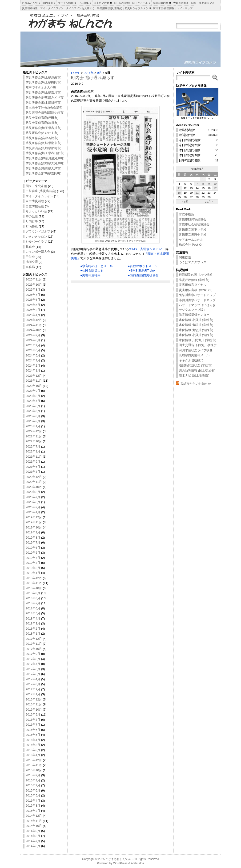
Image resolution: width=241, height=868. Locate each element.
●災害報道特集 (90, 275)
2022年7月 (33, 446)
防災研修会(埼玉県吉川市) (44, 92)
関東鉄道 (185, 257)
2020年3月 (33, 502)
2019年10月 (34, 527)
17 (215, 188)
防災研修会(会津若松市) (42, 138)
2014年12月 (34, 816)
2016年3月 (33, 745)
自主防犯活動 (35, 206)
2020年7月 (33, 497)
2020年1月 (33, 512)
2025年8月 (33, 290)
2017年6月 (33, 669)
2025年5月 (33, 305)
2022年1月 (33, 451)
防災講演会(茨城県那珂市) (44, 148)
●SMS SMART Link (142, 270)
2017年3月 (33, 684)
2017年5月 (33, 674)
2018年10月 (34, 588)
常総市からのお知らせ (196, 384)
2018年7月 (33, 603)
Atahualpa (137, 863)
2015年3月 (33, 806)
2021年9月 (33, 462)
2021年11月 (34, 457)
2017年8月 (33, 659)
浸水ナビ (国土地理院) (194, 375)
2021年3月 (33, 472)
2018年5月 (33, 613)
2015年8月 (33, 780)
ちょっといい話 (36, 211)
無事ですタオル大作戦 (41, 87)
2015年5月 (33, 795)
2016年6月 (33, 730)
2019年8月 (33, 538)
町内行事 (32, 221)
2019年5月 (33, 553)
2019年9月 (33, 532)
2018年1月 (33, 634)
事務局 (30, 267)
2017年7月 (33, 664)
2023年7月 (33, 401)
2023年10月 (34, 386)
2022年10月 (34, 441)
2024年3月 (33, 360)
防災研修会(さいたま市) (42, 133)
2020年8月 (33, 492)
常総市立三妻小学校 (193, 230)
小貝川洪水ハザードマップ (197, 300)
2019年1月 (33, 573)
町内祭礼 (32, 226)
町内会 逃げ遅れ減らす (93, 78)
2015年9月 (33, 775)
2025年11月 (34, 279)
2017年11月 (34, 644)
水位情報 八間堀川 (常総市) (198, 340)
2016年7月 (33, 725)
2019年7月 (33, 542)
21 (197, 193)
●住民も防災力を (92, 270)
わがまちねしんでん (118, 859)
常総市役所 (187, 214)
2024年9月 (33, 335)
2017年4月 (33, 679)
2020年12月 (34, 477)
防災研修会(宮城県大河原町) (45, 163)
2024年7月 (33, 345)
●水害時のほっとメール (96, 266)
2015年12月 (34, 760)
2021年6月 (33, 467)
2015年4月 (33, 801)
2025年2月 (33, 310)
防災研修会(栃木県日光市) (44, 102)
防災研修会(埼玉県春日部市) (45, 153)
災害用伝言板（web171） (197, 290)
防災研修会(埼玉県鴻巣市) (44, 77)
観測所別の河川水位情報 (196, 275)
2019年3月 (33, 563)
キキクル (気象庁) (191, 360)
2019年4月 (33, 558)
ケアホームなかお (191, 240)
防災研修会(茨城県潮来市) (44, 143)
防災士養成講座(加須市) (42, 123)
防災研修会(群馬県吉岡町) (44, 173)
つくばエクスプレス (193, 262)
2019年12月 (34, 517)
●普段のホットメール (143, 266)
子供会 (30, 257)
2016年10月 (34, 710)
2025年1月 (33, 315)
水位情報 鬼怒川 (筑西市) (196, 330)
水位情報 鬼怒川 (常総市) (196, 325)
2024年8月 (33, 340)
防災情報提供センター (194, 315)
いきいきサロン (36, 237)
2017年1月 (33, 694)
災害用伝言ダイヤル (193, 285)
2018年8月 (33, 598)
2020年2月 (33, 507)
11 (179, 188)
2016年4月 (33, 740)
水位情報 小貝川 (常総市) (196, 320)
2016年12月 (34, 699)
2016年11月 (34, 704)
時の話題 (32, 216)
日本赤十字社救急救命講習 (44, 108)
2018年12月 (34, 578)
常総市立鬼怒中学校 (193, 234)
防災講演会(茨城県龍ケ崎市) (45, 113)
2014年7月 (33, 841)
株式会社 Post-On (191, 245)
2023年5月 (33, 411)
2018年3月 (33, 623)
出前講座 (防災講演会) (41, 191)
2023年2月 (33, 421)
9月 (100, 73)
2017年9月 (33, 654)
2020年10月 (34, 487)
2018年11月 (34, 583)
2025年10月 (34, 285)
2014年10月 (34, 826)
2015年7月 (33, 785)
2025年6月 (33, 300)
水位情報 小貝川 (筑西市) (196, 335)
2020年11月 (34, 482)
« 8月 (185, 202)
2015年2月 (33, 811)
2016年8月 (33, 720)
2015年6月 (33, 790)
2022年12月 (34, 431)
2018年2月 (33, 629)
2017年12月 (34, 639)
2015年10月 (34, 770)
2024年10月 (34, 330)
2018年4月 (33, 618)
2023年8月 (33, 396)
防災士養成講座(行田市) (42, 118)
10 (215, 184)
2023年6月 (33, 406)
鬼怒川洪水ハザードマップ (197, 295)
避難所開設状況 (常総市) (196, 365)
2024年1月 (33, 370)
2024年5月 (33, 355)
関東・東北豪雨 (36, 186)
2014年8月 (33, 836)
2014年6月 (33, 846)
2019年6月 (33, 548)
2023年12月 (34, 376)
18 (179, 193)
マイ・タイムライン (39, 196)
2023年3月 (33, 416)
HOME (76, 73)
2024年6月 (33, 350)
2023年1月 (33, 426)
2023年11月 (34, 381)
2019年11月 (34, 522)
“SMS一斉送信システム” (146, 249)
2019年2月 (33, 568)
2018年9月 (33, 593)
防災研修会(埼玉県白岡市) (44, 82)
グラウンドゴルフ (38, 231)
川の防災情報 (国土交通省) (197, 370)
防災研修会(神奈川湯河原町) (45, 158)
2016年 (89, 73)
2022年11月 (34, 436)
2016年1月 (33, 755)
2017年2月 (33, 689)
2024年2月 (33, 366)
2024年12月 (34, 320)
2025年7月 (33, 295)
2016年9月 (33, 714)
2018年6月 (33, 608)
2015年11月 (34, 765)
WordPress (120, 863)
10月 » (209, 202)
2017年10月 (34, 649)
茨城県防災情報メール (194, 355)
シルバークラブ (36, 242)
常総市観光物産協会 (193, 219)
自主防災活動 (35, 201)
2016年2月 (33, 750)
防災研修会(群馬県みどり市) (45, 98)
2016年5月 (33, 735)
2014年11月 (34, 821)
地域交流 (32, 262)
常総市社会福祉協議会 (194, 224)
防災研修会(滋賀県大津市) (44, 168)
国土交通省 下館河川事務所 (198, 345)
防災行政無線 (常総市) (194, 280)
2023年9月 (33, 391)
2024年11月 (34, 325)
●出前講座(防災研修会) (144, 275)
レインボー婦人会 (38, 252)
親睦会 (30, 247)
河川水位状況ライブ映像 (196, 350)
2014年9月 (33, 831)
